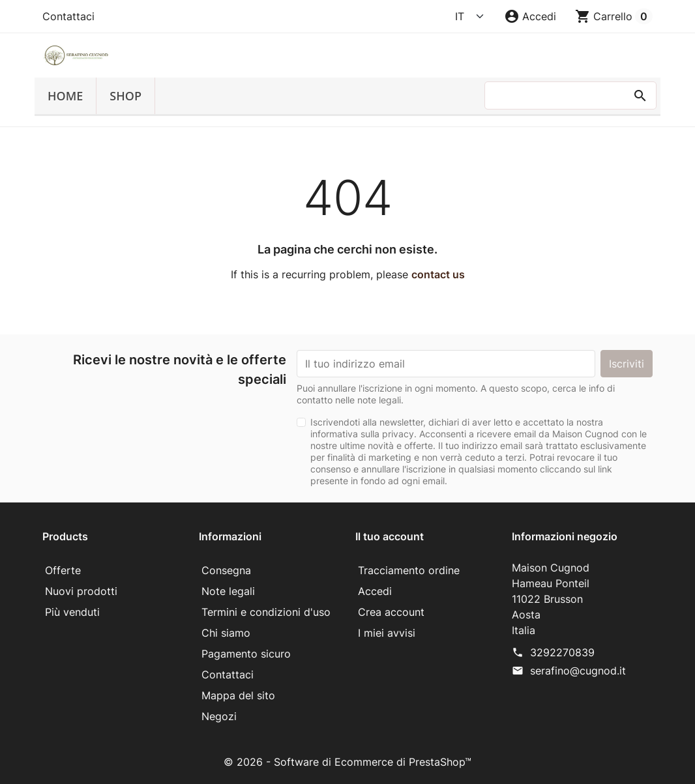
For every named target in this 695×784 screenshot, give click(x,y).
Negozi (219, 716)
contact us (438, 274)
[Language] (470, 16)
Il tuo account (390, 536)
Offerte (63, 570)
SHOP (126, 96)
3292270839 (562, 652)
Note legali (228, 591)
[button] (530, 16)
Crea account (391, 612)
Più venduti (72, 612)
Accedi (375, 591)
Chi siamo (226, 633)
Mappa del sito (238, 695)
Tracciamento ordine (409, 570)
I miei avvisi (387, 633)
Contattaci (68, 16)
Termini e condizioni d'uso (266, 612)
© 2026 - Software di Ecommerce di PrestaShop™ (347, 762)
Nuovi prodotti (81, 591)
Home (65, 96)
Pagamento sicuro (246, 654)
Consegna (226, 570)
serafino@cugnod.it (578, 671)
